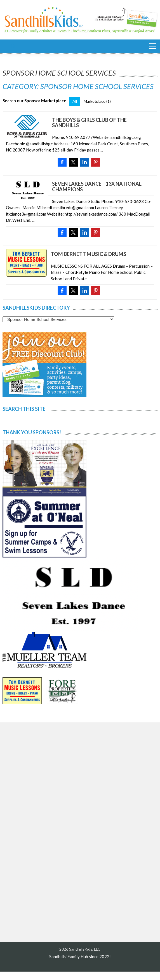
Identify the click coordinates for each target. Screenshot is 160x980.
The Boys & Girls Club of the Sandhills (89, 123)
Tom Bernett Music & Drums (89, 254)
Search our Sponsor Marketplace (34, 101)
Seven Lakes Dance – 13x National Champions (97, 186)
